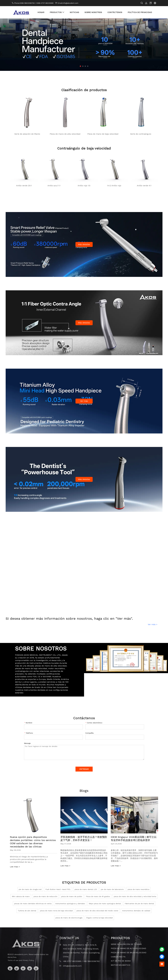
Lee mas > (15, 867)
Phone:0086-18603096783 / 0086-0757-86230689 (34, 3)
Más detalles (84, 244)
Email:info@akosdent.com (68, 3)
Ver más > (153, 624)
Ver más (84, 401)
